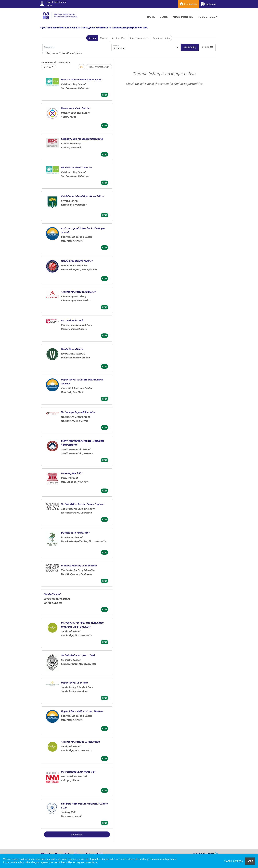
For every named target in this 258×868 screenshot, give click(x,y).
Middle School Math (72, 349)
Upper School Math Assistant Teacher (82, 711)
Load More (77, 834)
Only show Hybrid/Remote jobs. (64, 53)
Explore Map (119, 38)
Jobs (164, 17)
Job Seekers (188, 4)
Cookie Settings (233, 861)
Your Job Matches (139, 38)
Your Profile (183, 17)
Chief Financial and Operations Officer (83, 196)
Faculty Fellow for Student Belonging (82, 139)
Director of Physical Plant (75, 533)
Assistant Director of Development (80, 742)
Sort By (48, 67)
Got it (250, 861)
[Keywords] (77, 47)
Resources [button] (206, 17)
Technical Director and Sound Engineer (83, 504)
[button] (207, 47)
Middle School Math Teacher (77, 167)
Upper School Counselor (75, 683)
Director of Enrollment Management (81, 79)
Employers (209, 4)
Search (92, 38)
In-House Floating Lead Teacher (79, 565)
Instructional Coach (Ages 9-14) (79, 772)
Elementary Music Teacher (76, 108)
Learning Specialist (72, 473)
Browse (104, 38)
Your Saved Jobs (161, 38)
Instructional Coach (72, 320)
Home (151, 17)
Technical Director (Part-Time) (78, 655)
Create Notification (99, 67)
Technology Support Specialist (78, 412)
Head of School (52, 594)
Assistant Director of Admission (79, 292)
